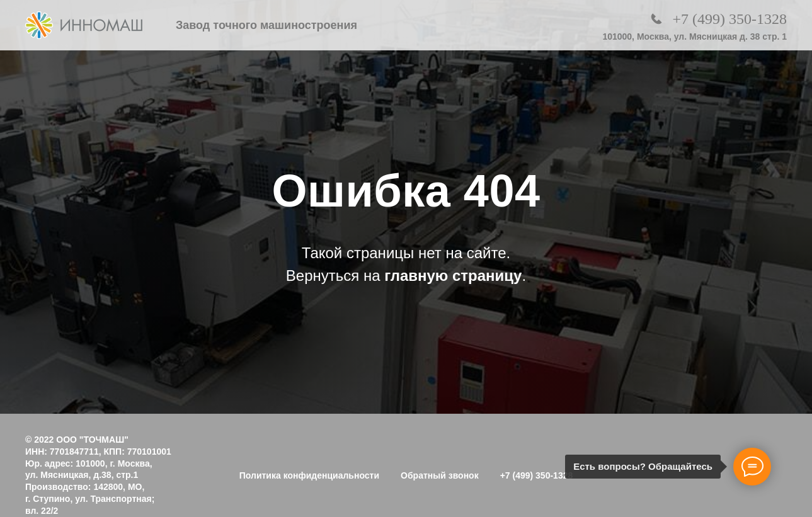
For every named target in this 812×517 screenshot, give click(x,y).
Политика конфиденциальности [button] (309, 475)
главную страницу (453, 276)
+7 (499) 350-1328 (729, 19)
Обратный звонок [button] (440, 475)
